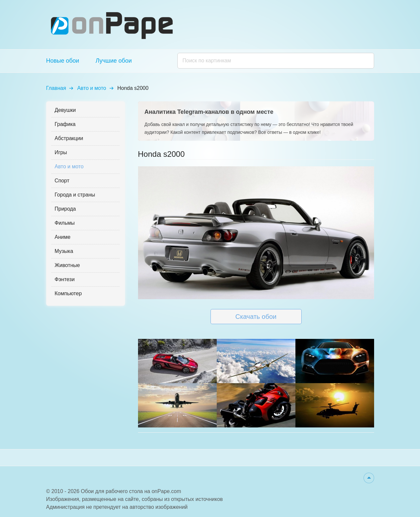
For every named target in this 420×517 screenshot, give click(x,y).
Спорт (62, 181)
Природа (65, 209)
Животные (67, 265)
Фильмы (65, 223)
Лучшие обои (113, 61)
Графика (65, 124)
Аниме (63, 237)
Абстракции (69, 138)
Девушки (65, 110)
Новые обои (63, 61)
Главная (56, 88)
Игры (61, 152)
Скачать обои (256, 317)
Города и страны (75, 195)
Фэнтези (65, 279)
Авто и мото (91, 88)
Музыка (64, 251)
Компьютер (68, 293)
